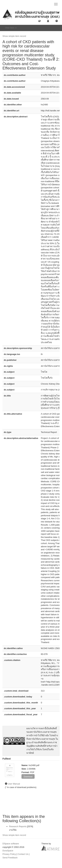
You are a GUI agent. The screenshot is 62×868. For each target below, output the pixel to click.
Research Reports (18, 826)
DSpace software (11, 844)
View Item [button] (11, 28)
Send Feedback (10, 858)
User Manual (14, 784)
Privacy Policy (9, 854)
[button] (39, 21)
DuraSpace (8, 851)
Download (28, 777)
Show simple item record (14, 36)
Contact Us (23, 854)
